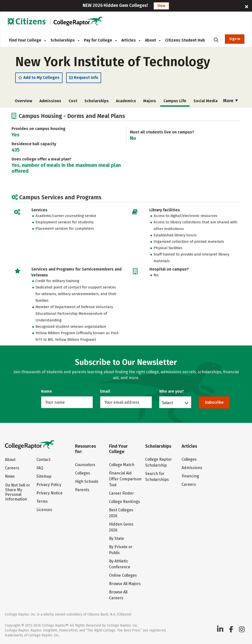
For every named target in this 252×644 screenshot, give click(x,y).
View (161, 6)
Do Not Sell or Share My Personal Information (18, 492)
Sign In (235, 39)
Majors (150, 101)
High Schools (87, 481)
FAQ (40, 468)
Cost (73, 101)
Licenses (44, 510)
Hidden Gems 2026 (121, 527)
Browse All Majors (125, 584)
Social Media (205, 101)
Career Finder (121, 493)
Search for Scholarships (157, 477)
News (10, 476)
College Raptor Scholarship (158, 462)
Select (167, 403)
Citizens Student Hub (185, 40)
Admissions (50, 101)
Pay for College (100, 40)
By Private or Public (121, 550)
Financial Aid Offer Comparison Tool (125, 479)
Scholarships (65, 40)
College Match (122, 465)
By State (117, 538)
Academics (126, 101)
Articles (131, 40)
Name (47, 391)
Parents (82, 490)
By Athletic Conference (120, 564)
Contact (43, 460)
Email (105, 391)
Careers (12, 468)
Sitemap (44, 476)
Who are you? (172, 391)
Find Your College (27, 40)
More (231, 101)
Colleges (83, 473)
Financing (190, 476)
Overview (24, 101)
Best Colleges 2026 (121, 513)
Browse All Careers (118, 595)
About (153, 40)
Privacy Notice (49, 493)
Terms (42, 501)
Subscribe (214, 402)
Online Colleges (123, 575)
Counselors (85, 465)
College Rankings (125, 502)
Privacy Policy (49, 485)
